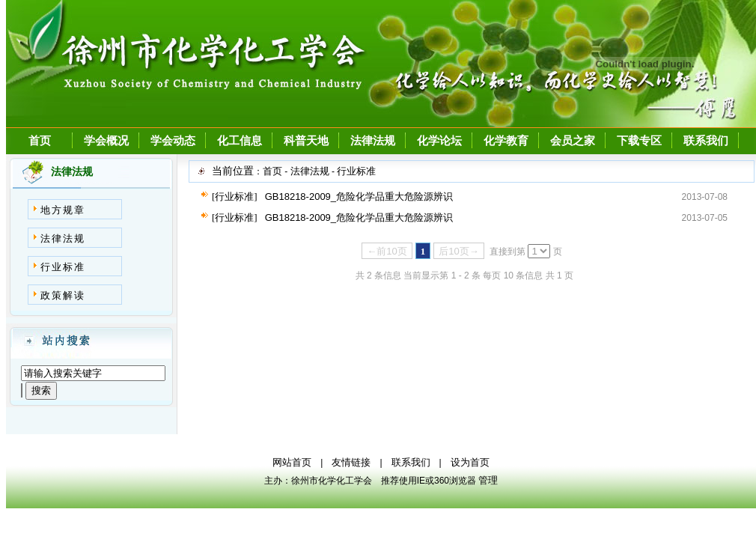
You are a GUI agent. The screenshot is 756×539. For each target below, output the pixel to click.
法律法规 (373, 141)
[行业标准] (235, 197)
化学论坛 (439, 141)
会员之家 (573, 141)
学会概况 (106, 141)
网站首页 (292, 462)
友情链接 (351, 462)
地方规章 (63, 210)
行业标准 (63, 267)
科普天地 (306, 141)
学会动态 (173, 141)
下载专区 (639, 141)
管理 (488, 480)
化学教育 (506, 141)
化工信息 (240, 141)
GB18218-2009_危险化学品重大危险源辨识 (359, 197)
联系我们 (706, 141)
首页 (40, 141)
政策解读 (63, 295)
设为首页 (470, 462)
